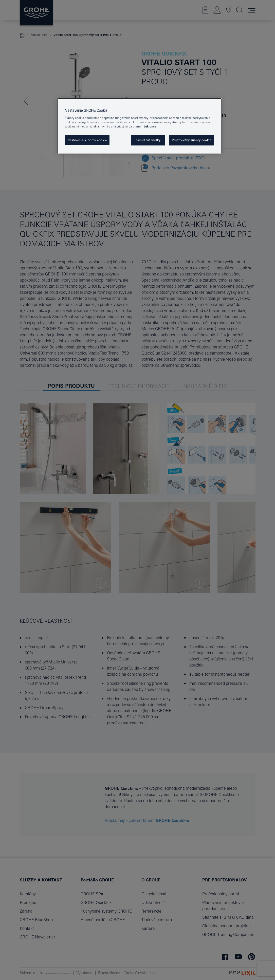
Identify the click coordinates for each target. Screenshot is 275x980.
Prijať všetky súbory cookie (191, 140)
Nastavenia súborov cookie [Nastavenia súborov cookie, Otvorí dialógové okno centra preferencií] (87, 140)
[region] (139, 126)
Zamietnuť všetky (148, 140)
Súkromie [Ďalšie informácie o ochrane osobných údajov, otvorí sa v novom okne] (150, 126)
